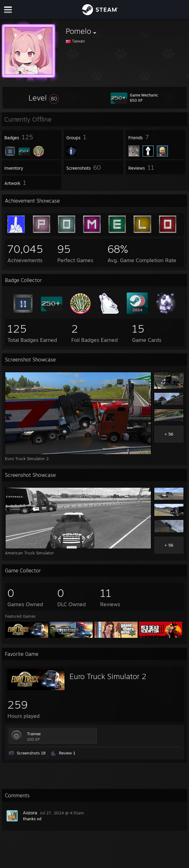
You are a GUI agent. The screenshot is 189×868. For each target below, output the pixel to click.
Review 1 (67, 753)
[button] (44, 98)
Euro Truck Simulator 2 (108, 676)
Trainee (34, 734)
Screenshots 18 (31, 753)
